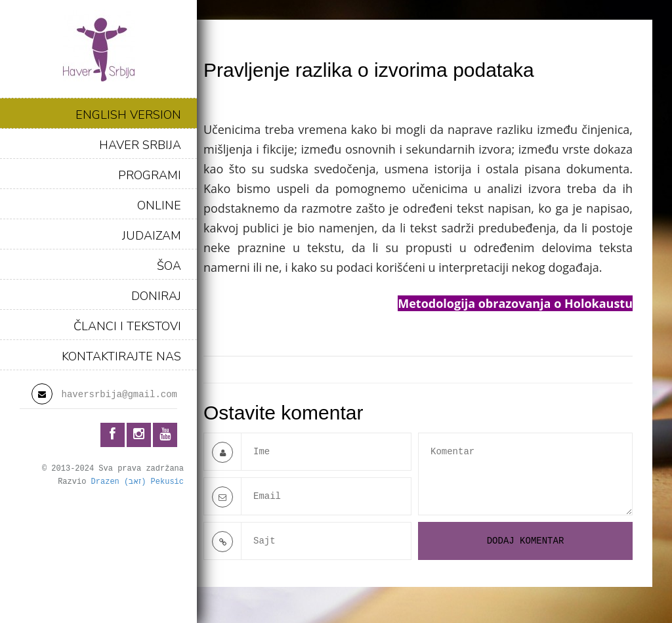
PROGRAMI (150, 175)
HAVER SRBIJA (140, 145)
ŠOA (169, 266)
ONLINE (159, 205)
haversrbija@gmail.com (119, 395)
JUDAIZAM (152, 236)
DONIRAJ (156, 296)
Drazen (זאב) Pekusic (137, 482)
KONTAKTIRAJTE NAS (121, 356)
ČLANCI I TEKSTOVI (127, 326)
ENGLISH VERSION (128, 115)
